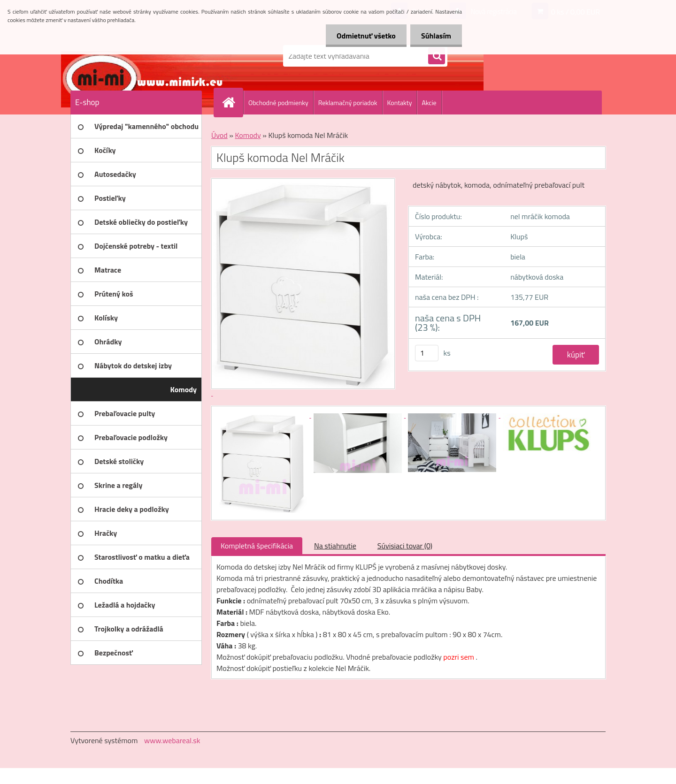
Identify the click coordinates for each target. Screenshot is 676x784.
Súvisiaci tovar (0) (405, 546)
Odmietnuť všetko (363, 36)
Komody (248, 135)
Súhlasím (435, 36)
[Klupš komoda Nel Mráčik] (264, 415)
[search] (437, 56)
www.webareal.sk (172, 740)
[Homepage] (232, 102)
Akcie (429, 103)
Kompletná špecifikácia (257, 546)
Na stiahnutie (335, 546)
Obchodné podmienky (278, 103)
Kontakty (400, 103)
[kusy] (427, 353)
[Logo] (135, 56)
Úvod (219, 135)
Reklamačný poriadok (348, 103)
